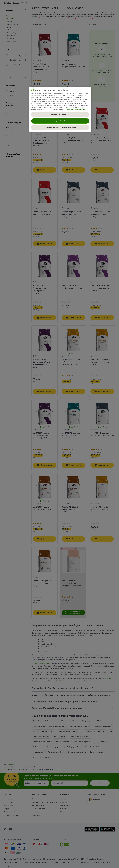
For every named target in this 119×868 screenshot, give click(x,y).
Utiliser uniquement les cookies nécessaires (60, 127)
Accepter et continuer (60, 121)
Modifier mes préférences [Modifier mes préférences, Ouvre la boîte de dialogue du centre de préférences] (60, 114)
